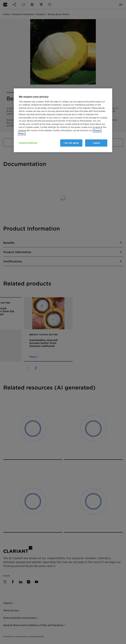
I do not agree (71, 143)
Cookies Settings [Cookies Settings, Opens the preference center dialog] (28, 143)
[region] (63, 120)
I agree (96, 143)
